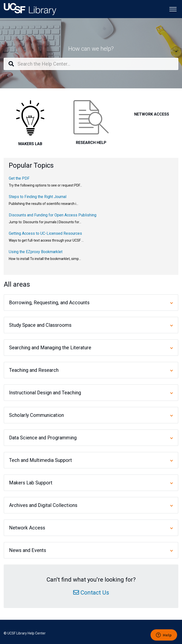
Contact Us (95, 593)
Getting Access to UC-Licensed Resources (45, 233)
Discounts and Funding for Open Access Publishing (53, 215)
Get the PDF (19, 178)
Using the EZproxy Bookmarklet (36, 252)
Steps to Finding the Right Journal (38, 197)
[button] (173, 9)
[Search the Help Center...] (91, 64)
